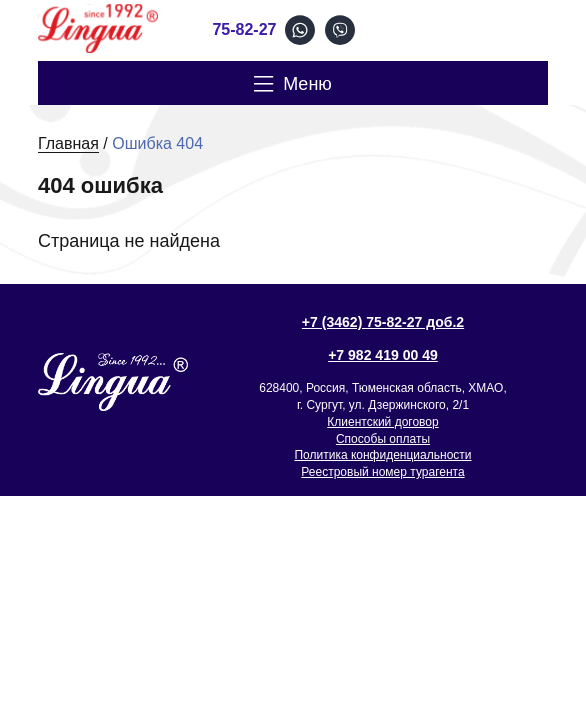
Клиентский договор (382, 422)
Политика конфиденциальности (382, 455)
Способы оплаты (383, 439)
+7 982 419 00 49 (383, 355)
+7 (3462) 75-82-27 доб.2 (383, 322)
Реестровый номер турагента (382, 472)
